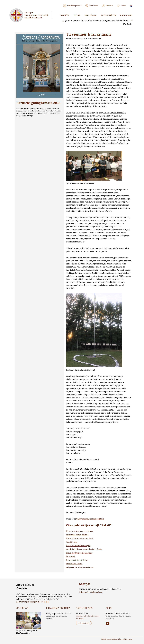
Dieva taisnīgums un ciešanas (79, 531)
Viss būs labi (72, 542)
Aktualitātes (108, 15)
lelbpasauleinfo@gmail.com (91, 592)
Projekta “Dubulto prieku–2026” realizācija (27, 632)
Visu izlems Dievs (74, 564)
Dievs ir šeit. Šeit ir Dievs (77, 560)
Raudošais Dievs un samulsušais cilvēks (84, 549)
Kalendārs (126, 15)
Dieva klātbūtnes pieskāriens (79, 553)
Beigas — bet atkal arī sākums (80, 567)
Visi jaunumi (84, 623)
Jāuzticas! (71, 556)
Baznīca (65, 15)
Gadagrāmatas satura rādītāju (90, 519)
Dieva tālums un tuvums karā (80, 538)
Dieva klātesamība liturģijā (78, 546)
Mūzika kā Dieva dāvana (77, 535)
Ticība (77, 15)
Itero (130, 639)
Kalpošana (91, 15)
